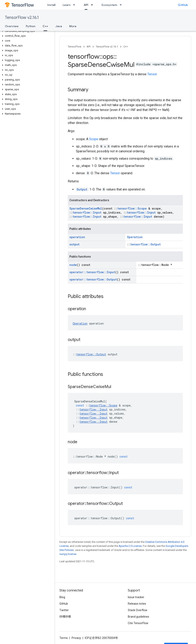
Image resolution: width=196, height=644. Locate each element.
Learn (67, 5)
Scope (94, 139)
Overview (12, 26)
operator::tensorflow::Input (92, 272)
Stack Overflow (138, 610)
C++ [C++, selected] (45, 26)
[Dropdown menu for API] (93, 5)
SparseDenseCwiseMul (86, 208)
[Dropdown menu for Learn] (75, 5)
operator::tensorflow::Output (93, 279)
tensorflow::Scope (132, 208)
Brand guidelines (138, 617)
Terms (64, 638)
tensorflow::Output (145, 244)
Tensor (152, 74)
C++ (126, 47)
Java (59, 26)
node (73, 265)
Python (31, 26)
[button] (26, 31)
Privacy (76, 638)
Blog (62, 597)
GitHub (183, 5)
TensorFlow (75, 47)
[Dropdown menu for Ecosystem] (122, 5)
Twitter (64, 610)
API (89, 47)
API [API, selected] (86, 5)
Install (51, 5)
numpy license (68, 554)
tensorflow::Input (87, 212)
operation (77, 237)
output (74, 244)
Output (82, 189)
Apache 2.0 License (130, 546)
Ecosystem (109, 5)
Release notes (137, 604)
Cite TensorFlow (138, 623)
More (73, 26)
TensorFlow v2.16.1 (22, 18)
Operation (135, 237)
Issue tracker (136, 597)
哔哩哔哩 (65, 617)
